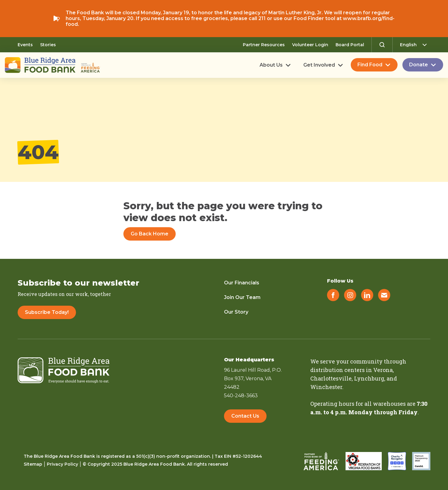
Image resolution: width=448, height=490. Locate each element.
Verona (383, 370)
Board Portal (350, 45)
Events (25, 45)
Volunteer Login (310, 45)
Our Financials (242, 283)
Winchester (326, 387)
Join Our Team (242, 297)
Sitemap (33, 464)
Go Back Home (150, 234)
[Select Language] (415, 45)
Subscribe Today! (47, 312)
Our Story (236, 312)
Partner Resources (264, 45)
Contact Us (245, 416)
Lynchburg (369, 378)
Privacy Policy (62, 464)
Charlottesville (331, 378)
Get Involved (319, 65)
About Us (271, 65)
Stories (48, 45)
